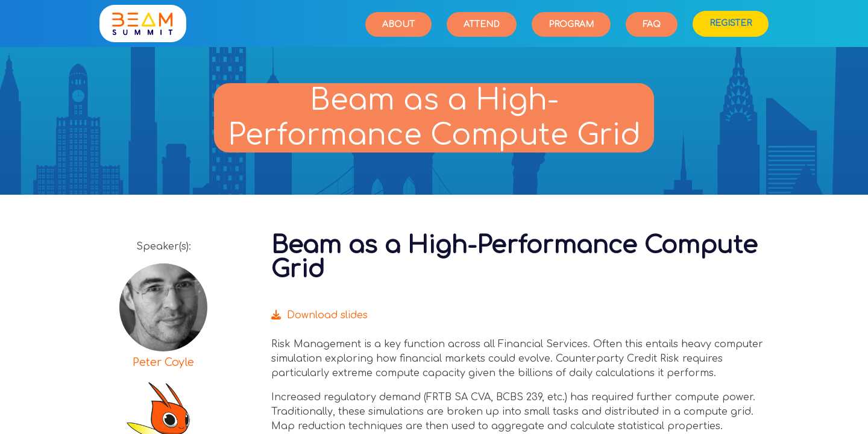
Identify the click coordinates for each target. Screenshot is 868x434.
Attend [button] (482, 24)
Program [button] (571, 24)
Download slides (319, 315)
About (398, 24)
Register (731, 23)
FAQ (652, 24)
